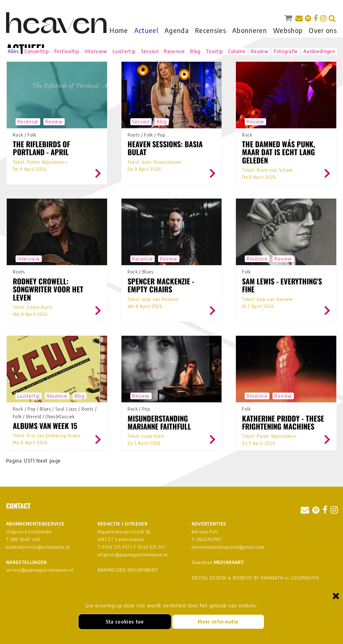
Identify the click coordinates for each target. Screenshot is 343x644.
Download (218, 562)
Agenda (177, 30)
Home (119, 30)
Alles (13, 51)
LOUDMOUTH (305, 578)
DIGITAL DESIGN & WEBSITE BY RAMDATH (238, 578)
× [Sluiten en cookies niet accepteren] (336, 596)
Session (150, 51)
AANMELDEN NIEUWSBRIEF (128, 570)
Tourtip (214, 51)
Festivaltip (67, 51)
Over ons (323, 30)
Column (237, 51)
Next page (49, 461)
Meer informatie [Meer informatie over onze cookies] (218, 622)
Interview (96, 51)
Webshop (288, 30)
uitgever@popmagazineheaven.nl (133, 555)
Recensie (174, 51)
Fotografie (286, 51)
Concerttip (37, 51)
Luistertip (124, 51)
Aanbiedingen (319, 51)
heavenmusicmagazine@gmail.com (228, 547)
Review (260, 51)
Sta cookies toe (125, 622)
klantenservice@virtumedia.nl (38, 547)
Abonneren (250, 30)
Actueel (146, 30)
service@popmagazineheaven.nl (40, 570)
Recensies (211, 30)
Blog (195, 51)
